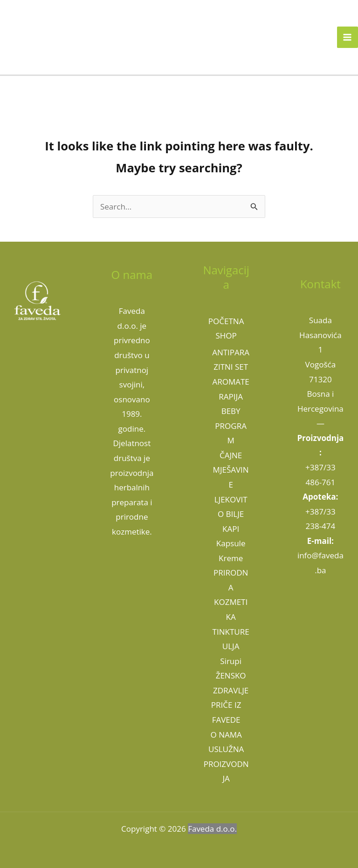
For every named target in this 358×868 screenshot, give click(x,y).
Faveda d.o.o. (212, 829)
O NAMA (226, 735)
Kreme (231, 558)
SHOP (226, 336)
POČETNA (226, 321)
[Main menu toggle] (348, 37)
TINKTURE (231, 632)
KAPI (231, 529)
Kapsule (231, 543)
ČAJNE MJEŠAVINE (231, 470)
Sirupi (231, 661)
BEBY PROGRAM (231, 426)
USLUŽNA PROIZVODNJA (226, 764)
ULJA (231, 646)
